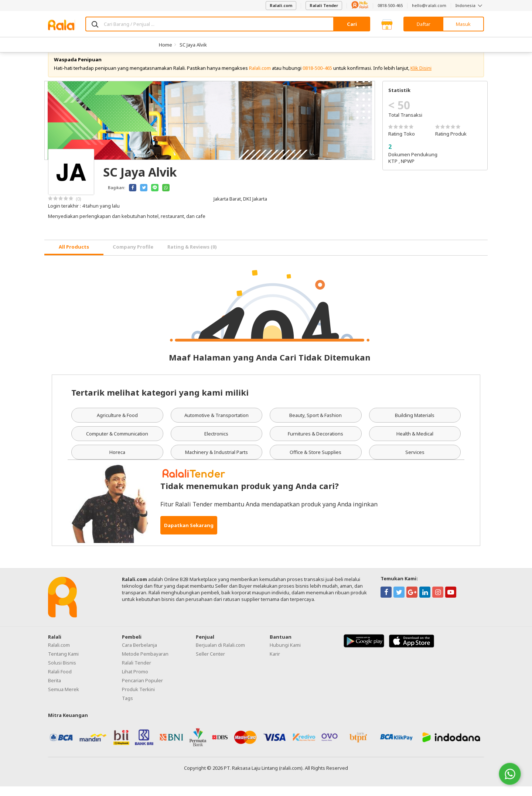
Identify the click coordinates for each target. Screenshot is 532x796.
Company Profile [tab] (133, 257)
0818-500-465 (390, 5)
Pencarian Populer (142, 690)
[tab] (74, 257)
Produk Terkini (138, 699)
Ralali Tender (324, 5)
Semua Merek (64, 699)
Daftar (424, 24)
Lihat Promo (135, 681)
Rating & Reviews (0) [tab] (192, 257)
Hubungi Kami (285, 655)
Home (166, 45)
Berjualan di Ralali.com (220, 655)
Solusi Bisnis (62, 672)
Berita (54, 690)
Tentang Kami (63, 663)
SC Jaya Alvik (193, 45)
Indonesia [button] (470, 5)
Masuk (463, 24)
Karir (275, 663)
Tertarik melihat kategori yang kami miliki (160, 402)
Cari (352, 24)
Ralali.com (281, 5)
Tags (127, 708)
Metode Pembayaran (145, 663)
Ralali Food (60, 681)
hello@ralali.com (429, 5)
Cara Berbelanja (139, 655)
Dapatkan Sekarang (189, 535)
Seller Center (210, 663)
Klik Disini (421, 78)
